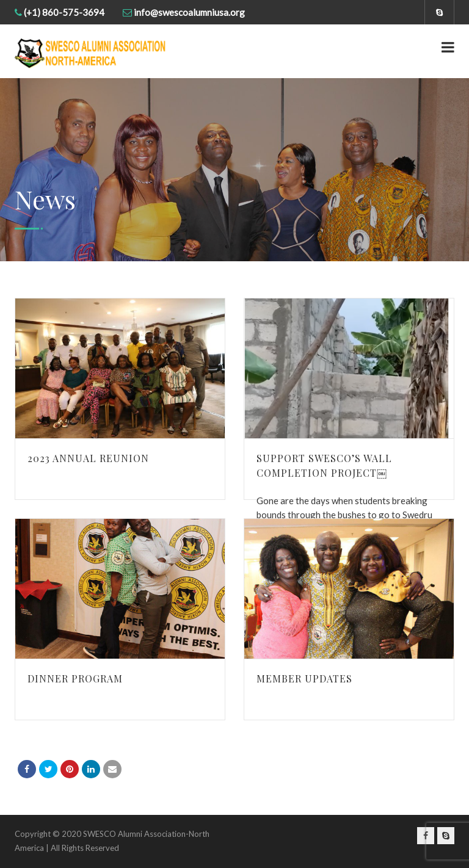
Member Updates (304, 678)
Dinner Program (75, 678)
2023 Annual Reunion (88, 458)
